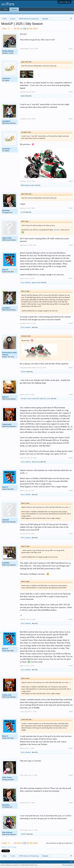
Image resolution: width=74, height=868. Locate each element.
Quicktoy (6, 210)
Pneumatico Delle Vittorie (9, 354)
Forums (14, 9)
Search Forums (7, 13)
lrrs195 (23, 212)
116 (18, 29)
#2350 (71, 395)
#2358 (71, 775)
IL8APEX (6, 563)
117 (21, 29)
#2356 (71, 712)
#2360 (71, 830)
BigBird (23, 96)
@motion (57, 230)
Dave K (5, 270)
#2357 (71, 748)
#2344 (71, 181)
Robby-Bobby (8, 51)
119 (28, 29)
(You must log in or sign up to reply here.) (59, 843)
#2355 (71, 666)
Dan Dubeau (7, 832)
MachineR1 (36, 399)
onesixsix (6, 78)
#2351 (71, 458)
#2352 (71, 491)
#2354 (71, 619)
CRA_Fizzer (47, 399)
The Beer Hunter (26, 399)
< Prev (4, 29)
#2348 (71, 323)
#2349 (71, 368)
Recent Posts (19, 13)
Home (5, 9)
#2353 (71, 534)
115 (15, 29)
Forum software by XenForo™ (19, 865)
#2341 (71, 49)
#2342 (71, 92)
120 (31, 29)
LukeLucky (7, 424)
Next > (36, 29)
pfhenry (5, 397)
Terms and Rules (68, 865)
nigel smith (7, 238)
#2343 (71, 119)
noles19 (5, 520)
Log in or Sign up (65, 2)
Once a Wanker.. (26, 283)
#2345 (71, 208)
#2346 (71, 245)
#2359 (71, 803)
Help (71, 862)
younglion (6, 121)
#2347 (71, 278)
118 (25, 29)
